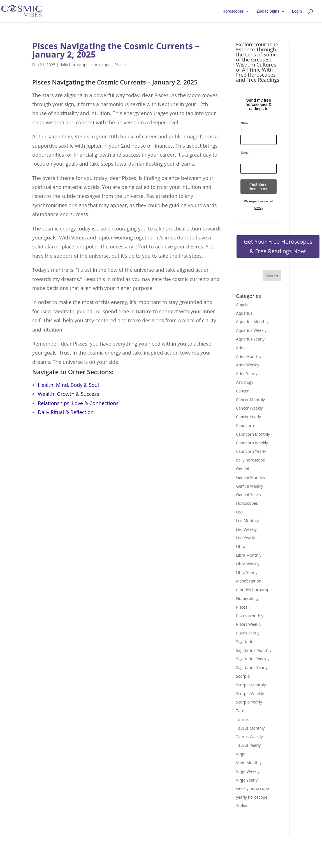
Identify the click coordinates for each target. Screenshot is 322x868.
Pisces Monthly (250, 616)
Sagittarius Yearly (252, 667)
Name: (244, 127)
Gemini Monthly (251, 477)
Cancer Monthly (250, 400)
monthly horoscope (254, 590)
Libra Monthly (249, 555)
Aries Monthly (249, 356)
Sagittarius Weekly (253, 659)
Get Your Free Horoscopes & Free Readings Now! (278, 246)
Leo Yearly (245, 538)
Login (297, 11)
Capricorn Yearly (251, 451)
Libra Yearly (247, 573)
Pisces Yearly (248, 633)
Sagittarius (246, 642)
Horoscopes (233, 11)
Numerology (247, 598)
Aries (241, 348)
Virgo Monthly (249, 763)
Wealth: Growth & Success (69, 394)
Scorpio (243, 676)
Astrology (245, 382)
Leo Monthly (247, 521)
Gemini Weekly (250, 486)
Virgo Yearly (247, 780)
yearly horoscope (252, 797)
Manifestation (249, 581)
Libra (241, 546)
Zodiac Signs (268, 11)
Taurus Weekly (249, 737)
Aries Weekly (248, 365)
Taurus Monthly (250, 728)
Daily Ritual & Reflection (66, 412)
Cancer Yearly (248, 417)
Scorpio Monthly (251, 685)
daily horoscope (74, 65)
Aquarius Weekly (251, 330)
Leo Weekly (246, 529)
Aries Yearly (247, 374)
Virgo (241, 754)
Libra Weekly (248, 564)
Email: (245, 156)
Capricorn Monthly (253, 434)
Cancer (242, 391)
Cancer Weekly (249, 408)
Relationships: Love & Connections (78, 403)
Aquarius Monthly (252, 322)
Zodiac (242, 806)
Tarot (241, 711)
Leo (239, 512)
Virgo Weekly (248, 771)
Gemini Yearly (249, 494)
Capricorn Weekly (252, 443)
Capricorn (245, 425)
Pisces (120, 65)
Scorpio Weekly (250, 694)
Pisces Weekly (249, 624)
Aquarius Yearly (250, 339)
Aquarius (244, 313)
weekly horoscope (252, 788)
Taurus (242, 719)
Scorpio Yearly (249, 702)
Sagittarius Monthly (254, 650)
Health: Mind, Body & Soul (68, 385)
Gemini (243, 469)
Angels (242, 304)
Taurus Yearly (248, 745)
